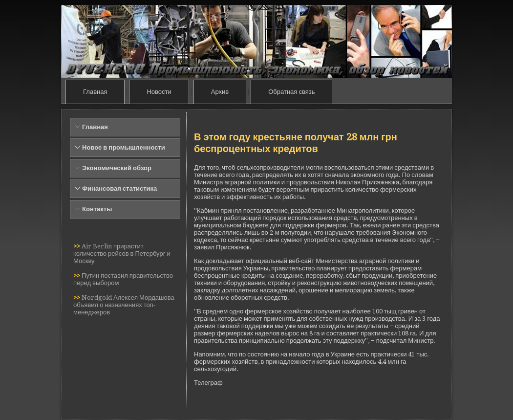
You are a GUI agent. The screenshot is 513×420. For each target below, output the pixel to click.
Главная (95, 92)
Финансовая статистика (119, 188)
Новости (159, 92)
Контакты (97, 209)
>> (77, 246)
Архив (220, 92)
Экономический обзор (117, 168)
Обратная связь (291, 92)
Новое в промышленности (124, 147)
